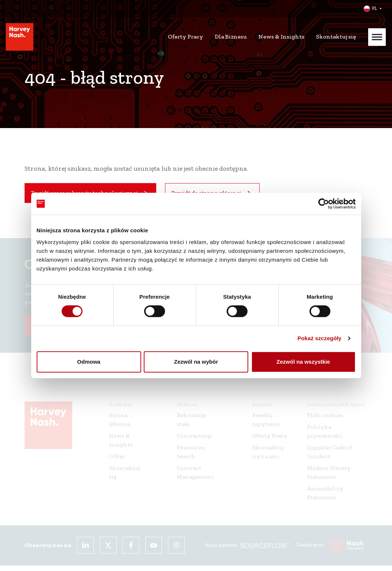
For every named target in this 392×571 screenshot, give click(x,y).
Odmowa (89, 362)
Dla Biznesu (231, 37)
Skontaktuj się (336, 37)
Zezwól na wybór (196, 362)
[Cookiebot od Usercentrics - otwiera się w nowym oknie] (324, 204)
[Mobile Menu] (377, 37)
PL (374, 8)
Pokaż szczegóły (319, 338)
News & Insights (281, 37)
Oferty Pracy (186, 37)
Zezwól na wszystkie (303, 362)
